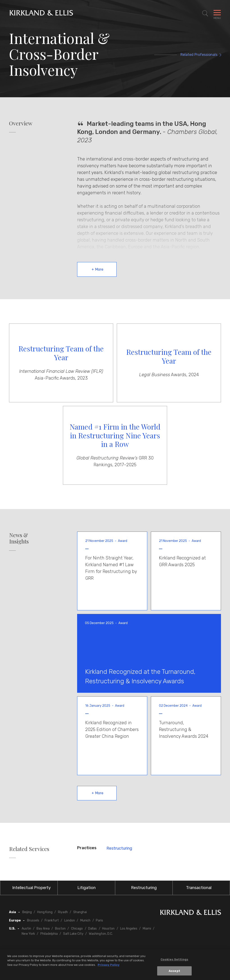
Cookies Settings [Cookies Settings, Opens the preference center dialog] (174, 961)
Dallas (92, 929)
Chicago (77, 929)
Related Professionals (199, 55)
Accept (174, 973)
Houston (108, 929)
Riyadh (63, 912)
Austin (26, 929)
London (70, 920)
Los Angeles (129, 929)
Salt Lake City (73, 934)
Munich (85, 920)
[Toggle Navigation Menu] (217, 14)
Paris (99, 920)
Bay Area (43, 929)
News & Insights (19, 538)
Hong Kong (45, 912)
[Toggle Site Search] (205, 14)
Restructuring (119, 848)
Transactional (199, 888)
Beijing (27, 912)
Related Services (29, 849)
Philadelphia (49, 934)
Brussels (33, 920)
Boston (60, 929)
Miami (147, 929)
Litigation (86, 888)
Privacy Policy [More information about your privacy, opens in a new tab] (109, 967)
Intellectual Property (31, 888)
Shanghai (80, 912)
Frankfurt (52, 920)
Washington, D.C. (101, 934)
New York (28, 934)
